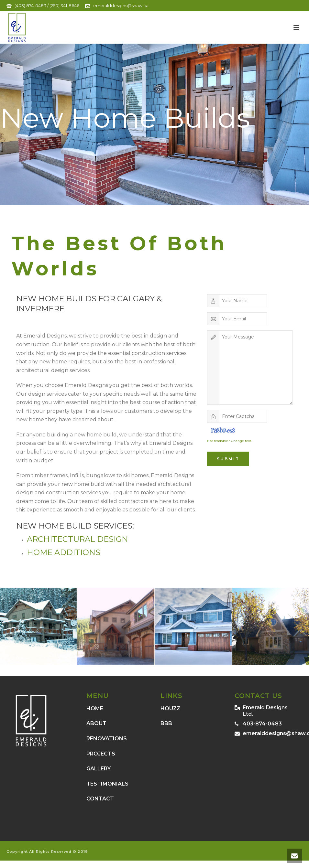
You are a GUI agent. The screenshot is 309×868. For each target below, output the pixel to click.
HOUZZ (170, 708)
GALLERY (99, 769)
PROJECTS (101, 754)
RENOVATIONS (107, 739)
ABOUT (96, 723)
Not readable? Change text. (229, 441)
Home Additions (64, 552)
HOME (95, 708)
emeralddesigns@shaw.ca (121, 5)
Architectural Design (77, 539)
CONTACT (100, 799)
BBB (166, 723)
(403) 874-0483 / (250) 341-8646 (47, 5)
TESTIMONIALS (107, 784)
